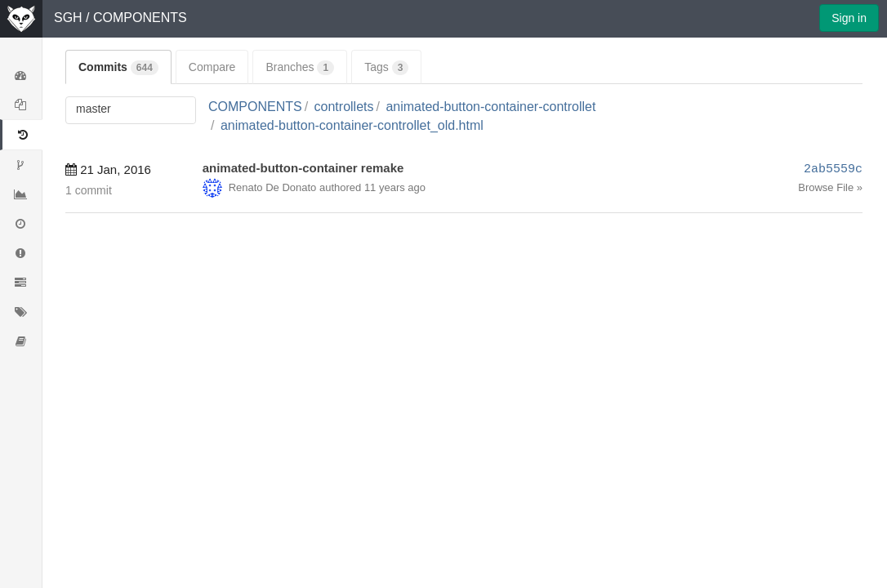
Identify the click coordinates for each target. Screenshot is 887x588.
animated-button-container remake (303, 168)
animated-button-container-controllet (490, 107)
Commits (118, 68)
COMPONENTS (140, 18)
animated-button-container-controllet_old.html (352, 125)
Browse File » (830, 187)
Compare (212, 67)
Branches (300, 68)
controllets (344, 107)
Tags (386, 68)
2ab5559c (833, 169)
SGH (68, 18)
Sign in (849, 18)
